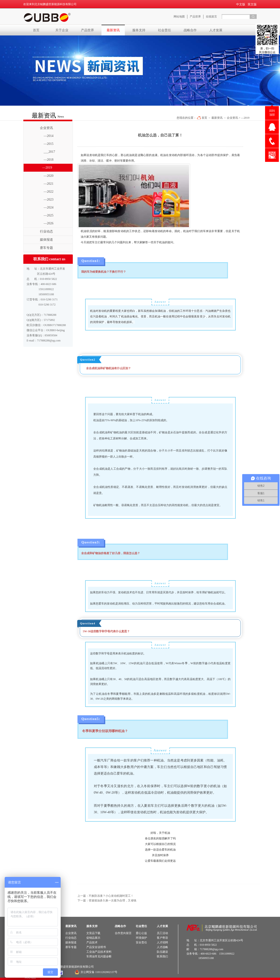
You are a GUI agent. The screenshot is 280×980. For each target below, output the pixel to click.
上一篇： (105, 896)
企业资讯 (232, 118)
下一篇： (107, 900)
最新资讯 (217, 118)
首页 (36, 30)
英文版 (252, 4)
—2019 (245, 118)
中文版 (241, 4)
